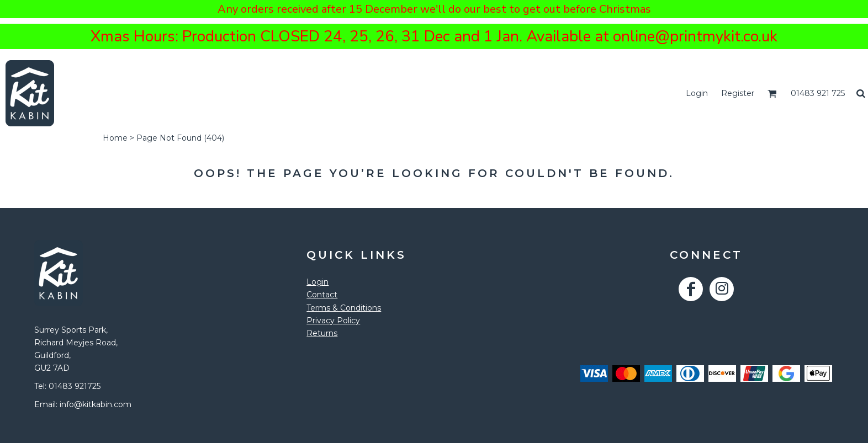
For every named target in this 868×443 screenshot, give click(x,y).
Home (115, 138)
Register (738, 93)
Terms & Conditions (344, 308)
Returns (322, 333)
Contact (322, 295)
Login (697, 93)
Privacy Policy (333, 321)
